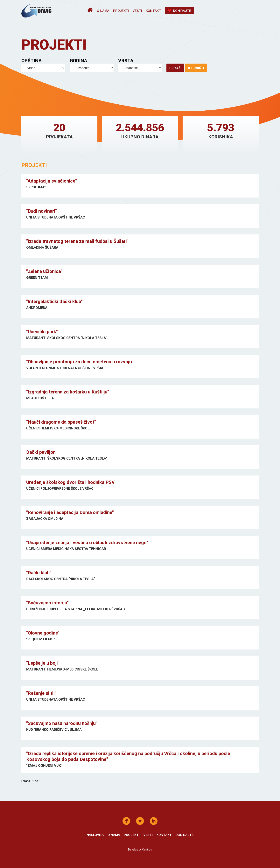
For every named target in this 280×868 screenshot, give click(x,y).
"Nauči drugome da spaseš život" (61, 422)
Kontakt (153, 11)
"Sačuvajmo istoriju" (47, 603)
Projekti (121, 11)
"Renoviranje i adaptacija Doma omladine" (70, 512)
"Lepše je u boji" (43, 663)
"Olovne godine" (43, 633)
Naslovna (95, 835)
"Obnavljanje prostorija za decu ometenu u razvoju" (80, 362)
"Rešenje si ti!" (41, 693)
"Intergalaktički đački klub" (54, 302)
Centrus (147, 850)
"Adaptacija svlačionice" (52, 181)
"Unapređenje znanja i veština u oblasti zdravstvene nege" (87, 543)
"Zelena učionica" (44, 271)
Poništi (196, 68)
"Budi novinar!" (42, 211)
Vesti (137, 11)
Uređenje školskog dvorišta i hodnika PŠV (70, 482)
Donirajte (179, 11)
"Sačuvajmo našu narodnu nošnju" (62, 723)
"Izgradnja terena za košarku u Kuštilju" (68, 392)
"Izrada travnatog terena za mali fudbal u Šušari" (77, 241)
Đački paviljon (41, 452)
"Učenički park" (42, 332)
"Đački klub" (39, 573)
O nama (103, 11)
